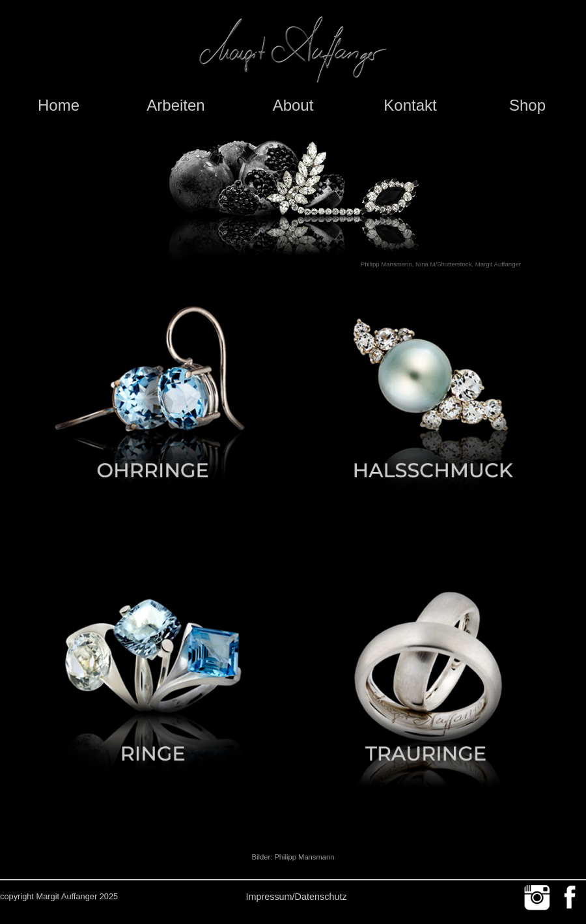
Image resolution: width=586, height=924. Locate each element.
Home (59, 105)
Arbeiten (175, 105)
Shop (527, 105)
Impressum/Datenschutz (296, 897)
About (293, 105)
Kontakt (410, 105)
